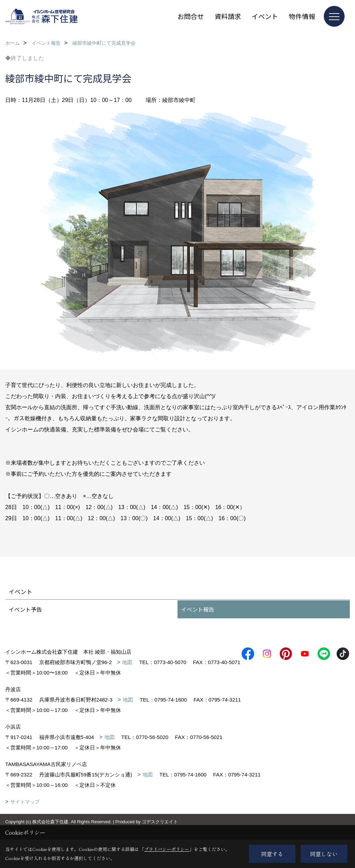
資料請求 (228, 16)
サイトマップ (25, 812)
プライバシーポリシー (167, 849)
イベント (265, 16)
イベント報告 (198, 609)
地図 (127, 662)
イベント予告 (25, 609)
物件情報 (302, 16)
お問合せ (191, 16)
